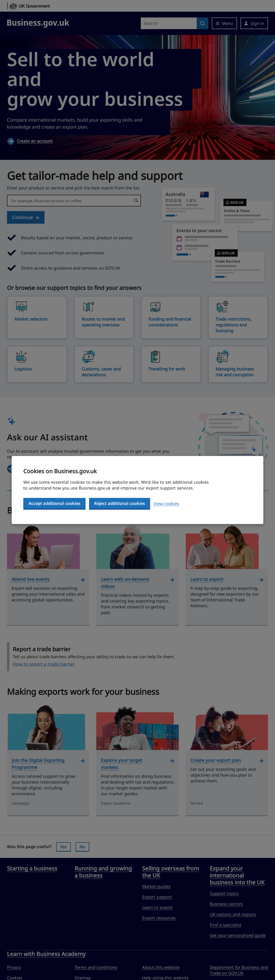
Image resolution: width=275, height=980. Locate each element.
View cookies (166, 504)
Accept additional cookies (54, 503)
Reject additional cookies (120, 503)
